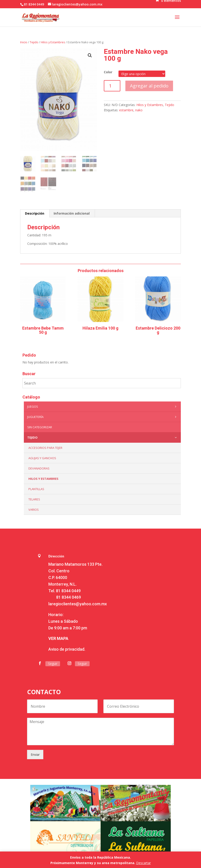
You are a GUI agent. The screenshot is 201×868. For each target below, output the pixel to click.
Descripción (35, 213)
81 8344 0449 (68, 591)
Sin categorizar (40, 427)
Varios (34, 510)
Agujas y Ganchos (42, 458)
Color (108, 72)
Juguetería (103, 417)
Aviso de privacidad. (67, 649)
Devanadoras (39, 468)
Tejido (34, 42)
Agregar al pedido (149, 86)
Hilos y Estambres (53, 42)
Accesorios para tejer (45, 448)
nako (139, 110)
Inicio (24, 42)
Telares (34, 499)
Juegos (103, 407)
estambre (126, 110)
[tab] (35, 213)
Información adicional (72, 213)
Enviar (35, 755)
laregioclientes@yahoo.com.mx (78, 604)
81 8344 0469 (69, 597)
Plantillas (36, 489)
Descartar (143, 863)
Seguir (53, 664)
